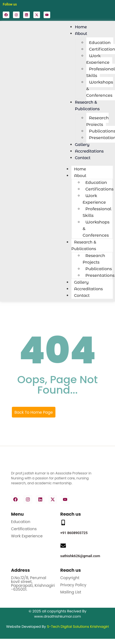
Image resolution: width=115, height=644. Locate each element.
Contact (83, 158)
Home (80, 169)
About (81, 34)
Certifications (24, 529)
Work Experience (98, 59)
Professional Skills (101, 72)
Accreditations (89, 289)
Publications (99, 269)
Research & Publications (87, 106)
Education (100, 42)
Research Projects (98, 121)
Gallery (81, 282)
